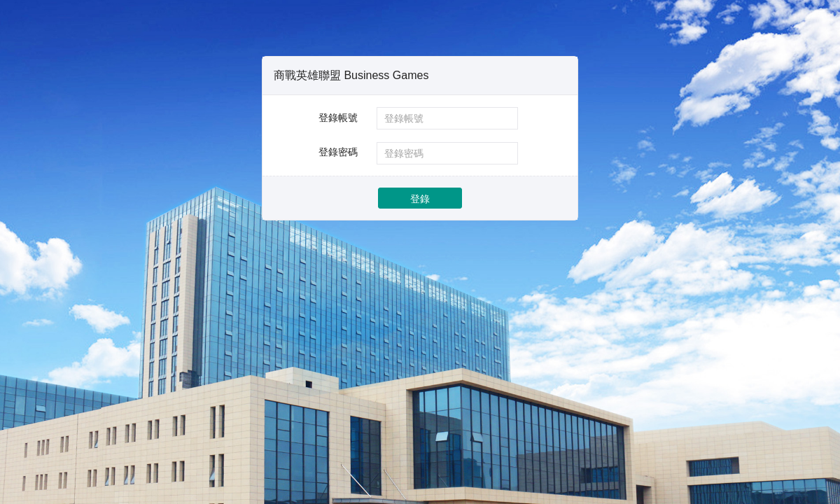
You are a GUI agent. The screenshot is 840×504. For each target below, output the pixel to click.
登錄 (420, 199)
